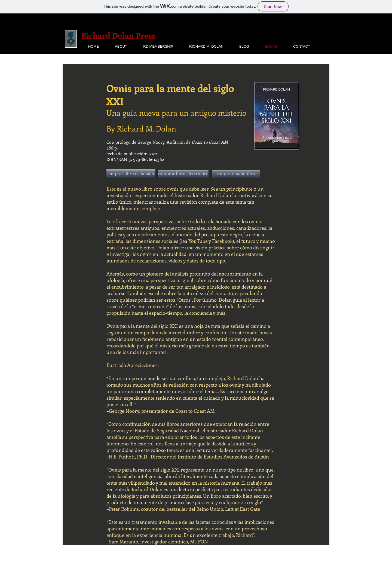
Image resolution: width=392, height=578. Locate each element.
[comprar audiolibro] (236, 174)
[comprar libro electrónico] (183, 174)
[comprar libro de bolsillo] (131, 174)
